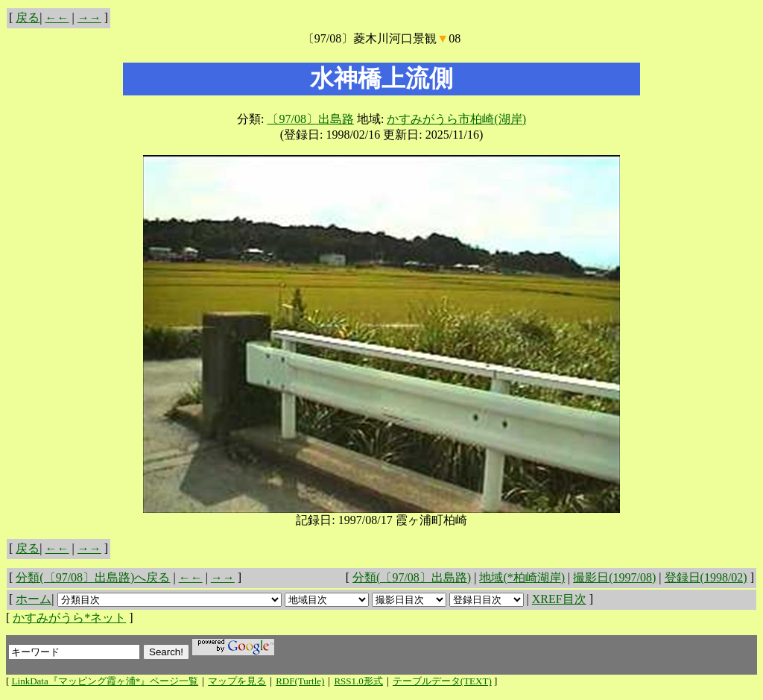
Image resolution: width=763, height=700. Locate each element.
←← (57, 18)
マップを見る (237, 681)
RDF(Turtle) (300, 681)
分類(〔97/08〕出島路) (412, 577)
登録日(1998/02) (706, 577)
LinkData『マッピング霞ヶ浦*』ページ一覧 (105, 681)
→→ (89, 18)
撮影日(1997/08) (614, 577)
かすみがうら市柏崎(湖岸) (456, 119)
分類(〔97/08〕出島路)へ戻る (93, 577)
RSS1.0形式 (358, 681)
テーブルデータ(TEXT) (442, 681)
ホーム (34, 599)
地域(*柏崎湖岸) (522, 577)
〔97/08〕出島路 (310, 119)
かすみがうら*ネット (69, 618)
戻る (28, 18)
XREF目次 (559, 599)
